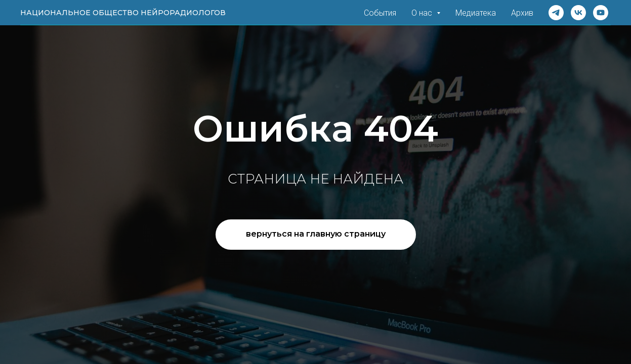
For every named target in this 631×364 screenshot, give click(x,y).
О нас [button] (423, 13)
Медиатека (476, 13)
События (380, 13)
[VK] (578, 13)
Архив (522, 13)
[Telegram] (556, 13)
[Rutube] (601, 13)
